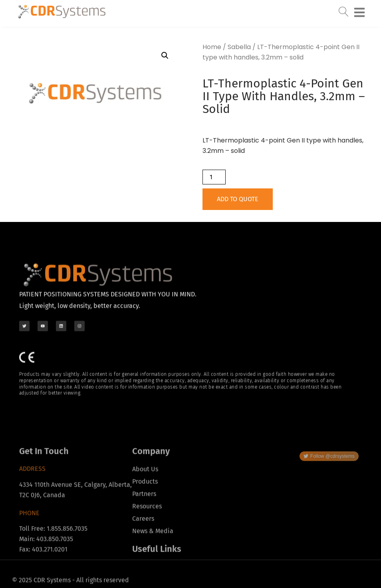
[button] (165, 55)
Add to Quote (238, 199)
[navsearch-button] (343, 10)
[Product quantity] (214, 177)
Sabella (239, 47)
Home (212, 47)
